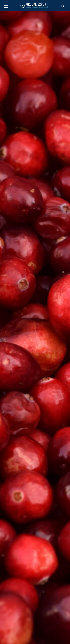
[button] (6, 6)
